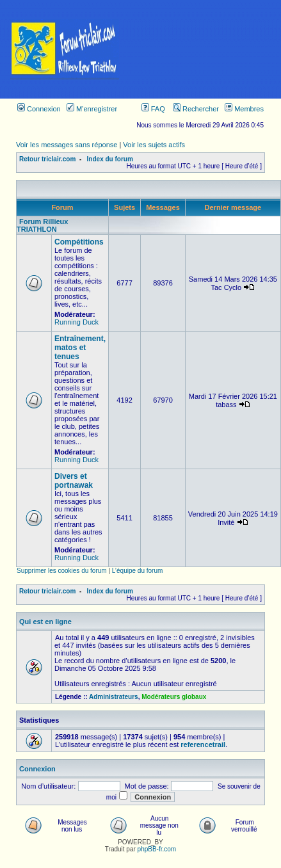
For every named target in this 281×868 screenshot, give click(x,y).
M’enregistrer (92, 109)
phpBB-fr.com (157, 849)
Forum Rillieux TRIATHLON (42, 225)
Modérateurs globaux (174, 697)
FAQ (153, 109)
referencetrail (203, 744)
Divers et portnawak (74, 481)
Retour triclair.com (47, 159)
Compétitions (79, 242)
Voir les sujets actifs (154, 145)
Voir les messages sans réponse (67, 145)
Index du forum (110, 159)
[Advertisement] (205, 49)
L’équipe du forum (138, 571)
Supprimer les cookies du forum (62, 571)
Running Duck (76, 322)
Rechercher (196, 109)
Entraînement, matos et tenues (80, 348)
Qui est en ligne (45, 622)
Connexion (39, 109)
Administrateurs (114, 697)
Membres (244, 109)
